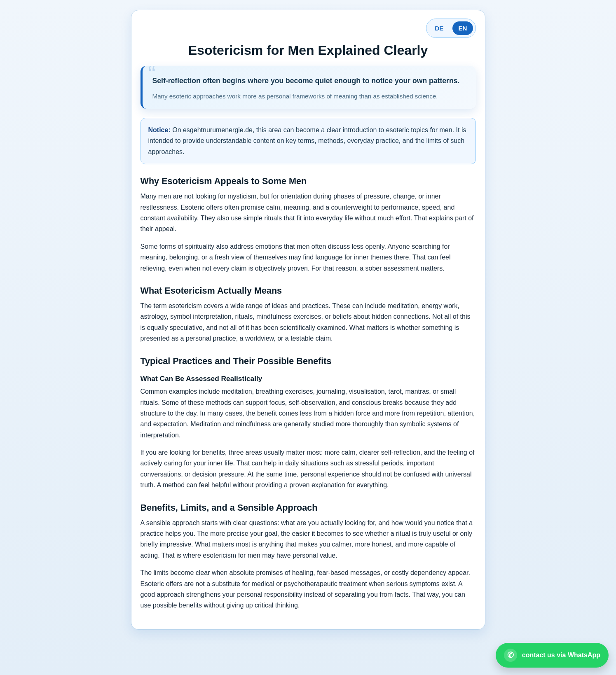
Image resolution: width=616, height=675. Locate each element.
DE (439, 28)
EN (463, 28)
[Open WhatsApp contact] (552, 655)
